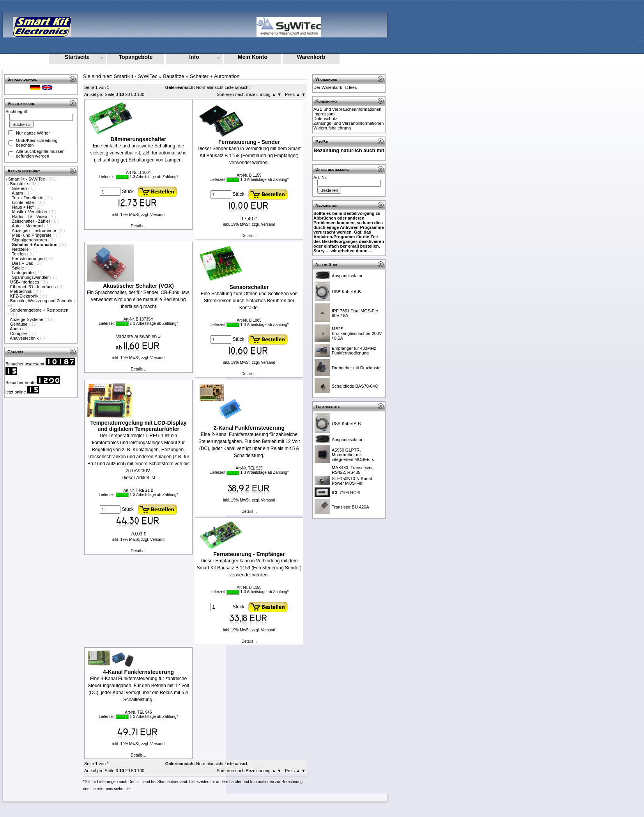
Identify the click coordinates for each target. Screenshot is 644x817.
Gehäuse (19, 324)
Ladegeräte (24, 273)
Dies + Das (23, 263)
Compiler (19, 333)
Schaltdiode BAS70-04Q (355, 386)
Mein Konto (253, 57)
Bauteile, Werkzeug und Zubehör (42, 301)
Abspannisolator (347, 276)
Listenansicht (237, 87)
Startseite (77, 57)
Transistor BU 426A (350, 507)
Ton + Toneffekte (28, 198)
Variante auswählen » (139, 337)
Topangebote (136, 57)
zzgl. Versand (153, 215)
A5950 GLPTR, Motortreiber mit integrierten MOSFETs (353, 455)
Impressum (324, 114)
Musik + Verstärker (30, 212)
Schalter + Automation (215, 76)
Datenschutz (325, 119)
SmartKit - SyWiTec (27, 179)
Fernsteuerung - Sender (249, 142)
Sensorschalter (249, 287)
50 (134, 94)
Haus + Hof (23, 207)
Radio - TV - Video (30, 216)
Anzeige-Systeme (27, 319)
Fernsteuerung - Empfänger (249, 554)
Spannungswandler (31, 277)
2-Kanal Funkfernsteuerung (249, 428)
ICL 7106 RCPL (347, 493)
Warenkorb (311, 57)
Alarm (18, 193)
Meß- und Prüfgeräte (33, 235)
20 (127, 94)
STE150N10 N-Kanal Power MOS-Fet (352, 481)
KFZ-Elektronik (25, 296)
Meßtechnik (22, 291)
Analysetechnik (25, 338)
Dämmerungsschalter (138, 139)
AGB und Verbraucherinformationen (347, 109)
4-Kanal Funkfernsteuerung (138, 672)
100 (141, 94)
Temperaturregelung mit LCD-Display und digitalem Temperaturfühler (138, 426)
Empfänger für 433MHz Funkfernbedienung (354, 351)
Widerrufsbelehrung (332, 128)
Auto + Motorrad (28, 226)
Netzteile (21, 249)
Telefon (20, 254)
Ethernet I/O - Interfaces (34, 287)
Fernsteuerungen (29, 259)
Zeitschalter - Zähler (32, 221)
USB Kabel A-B (346, 292)
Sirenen (20, 188)
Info (194, 57)
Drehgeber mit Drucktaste (356, 368)
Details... (139, 226)
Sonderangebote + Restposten (40, 310)
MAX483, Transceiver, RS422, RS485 (353, 470)
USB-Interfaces (25, 282)
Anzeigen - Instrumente (34, 230)
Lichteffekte (24, 202)
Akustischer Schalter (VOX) (138, 286)
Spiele (19, 268)
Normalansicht (210, 87)
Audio (16, 329)
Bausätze (20, 184)
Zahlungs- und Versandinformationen (349, 123)
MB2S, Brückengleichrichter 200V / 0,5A (357, 333)
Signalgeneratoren (30, 240)
